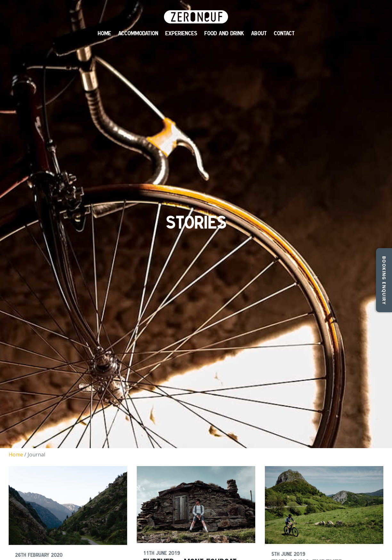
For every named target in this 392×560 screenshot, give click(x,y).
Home (104, 33)
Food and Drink (224, 33)
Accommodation (138, 33)
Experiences (181, 33)
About (259, 33)
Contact (284, 33)
